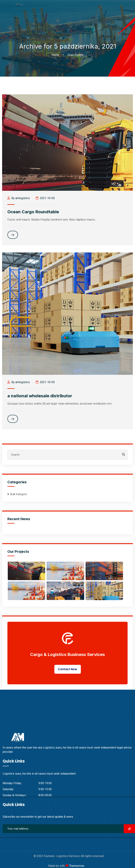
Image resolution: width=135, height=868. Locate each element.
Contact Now (67, 669)
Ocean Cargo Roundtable (33, 212)
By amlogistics (19, 198)
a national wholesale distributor (40, 396)
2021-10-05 (45, 198)
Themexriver (76, 866)
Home (56, 55)
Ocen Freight (75, 55)
